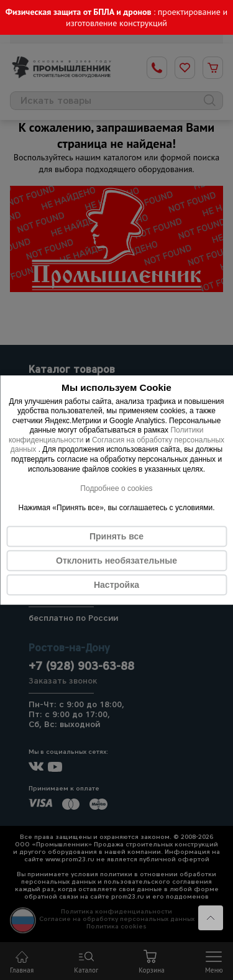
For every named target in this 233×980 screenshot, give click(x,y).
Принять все (116, 536)
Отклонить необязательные (116, 561)
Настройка (116, 585)
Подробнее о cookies (116, 488)
